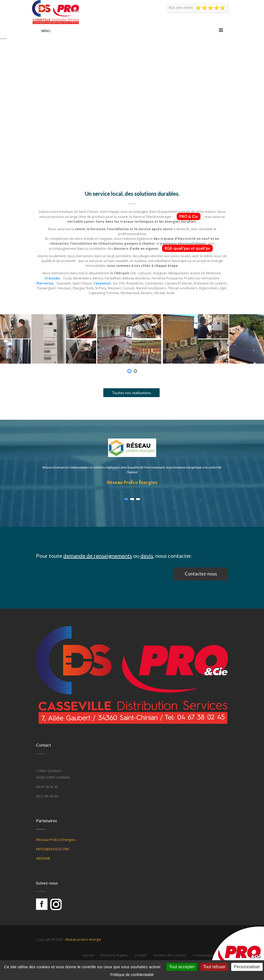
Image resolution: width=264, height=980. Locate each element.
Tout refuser (214, 967)
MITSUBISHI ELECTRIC (53, 849)
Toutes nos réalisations (131, 393)
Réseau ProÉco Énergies (132, 482)
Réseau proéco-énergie (83, 939)
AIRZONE (43, 858)
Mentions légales (114, 955)
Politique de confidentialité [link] (132, 975)
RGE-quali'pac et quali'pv (187, 248)
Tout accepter (182, 967)
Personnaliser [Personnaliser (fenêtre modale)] (247, 967)
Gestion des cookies (170, 955)
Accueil (88, 955)
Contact (141, 955)
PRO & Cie (189, 216)
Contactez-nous (201, 574)
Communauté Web (208, 955)
